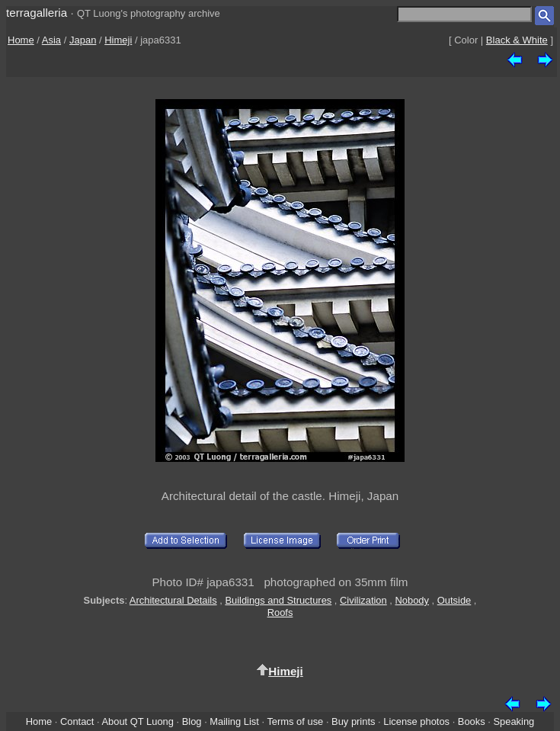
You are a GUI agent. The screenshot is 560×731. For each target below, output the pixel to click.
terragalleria (37, 13)
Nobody (413, 600)
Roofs (280, 612)
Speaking (514, 721)
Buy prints (353, 721)
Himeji (118, 40)
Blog (192, 721)
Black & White (517, 40)
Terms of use (295, 721)
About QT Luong (137, 721)
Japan (83, 40)
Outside (454, 600)
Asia (51, 40)
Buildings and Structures (278, 600)
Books (472, 721)
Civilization (363, 600)
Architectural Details (173, 600)
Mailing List (234, 721)
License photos (416, 721)
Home (21, 40)
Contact (77, 721)
